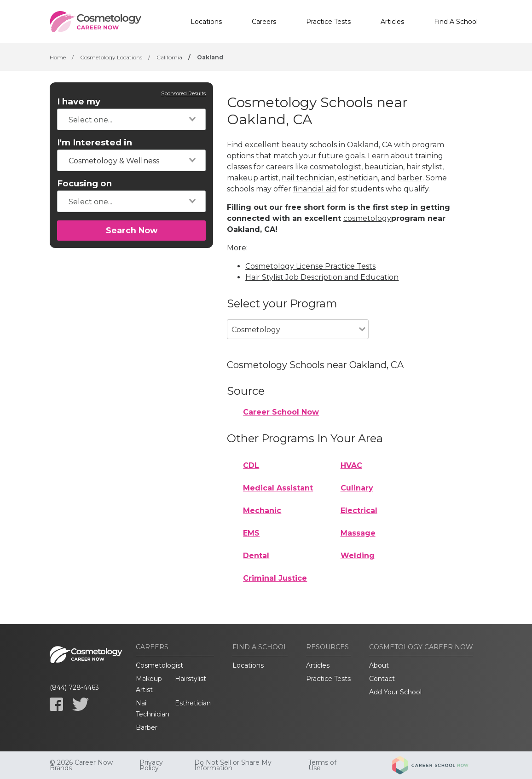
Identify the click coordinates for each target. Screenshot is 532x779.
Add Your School (395, 692)
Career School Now (281, 412)
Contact (382, 679)
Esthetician (193, 703)
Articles (392, 22)
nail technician (308, 178)
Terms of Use (322, 765)
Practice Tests (328, 22)
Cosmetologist (159, 665)
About (379, 665)
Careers (264, 22)
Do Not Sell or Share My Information (233, 765)
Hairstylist (191, 679)
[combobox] (131, 119)
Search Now (132, 230)
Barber (147, 727)
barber (410, 178)
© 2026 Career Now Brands (81, 765)
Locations (206, 22)
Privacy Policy (151, 765)
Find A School (456, 22)
